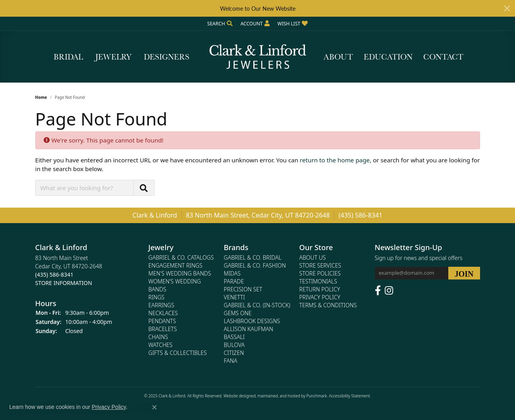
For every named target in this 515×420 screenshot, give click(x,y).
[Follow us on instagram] (389, 291)
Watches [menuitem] (161, 345)
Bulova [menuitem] (234, 345)
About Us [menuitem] (313, 257)
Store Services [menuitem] (320, 265)
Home (41, 97)
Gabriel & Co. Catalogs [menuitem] (181, 257)
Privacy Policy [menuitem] (320, 297)
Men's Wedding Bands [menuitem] (180, 273)
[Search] (220, 24)
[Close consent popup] (154, 407)
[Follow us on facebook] (378, 291)
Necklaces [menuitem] (163, 313)
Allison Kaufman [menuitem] (249, 329)
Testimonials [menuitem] (318, 281)
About (338, 57)
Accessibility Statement (349, 396)
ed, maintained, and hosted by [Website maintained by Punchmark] (279, 396)
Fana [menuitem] (231, 361)
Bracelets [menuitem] (163, 329)
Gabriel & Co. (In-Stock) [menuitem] (257, 305)
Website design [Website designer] (237, 396)
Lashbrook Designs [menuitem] (252, 321)
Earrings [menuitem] (161, 305)
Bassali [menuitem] (234, 337)
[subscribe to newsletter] (464, 273)
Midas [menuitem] (232, 273)
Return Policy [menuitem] (320, 289)
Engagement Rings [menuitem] (176, 265)
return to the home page (335, 160)
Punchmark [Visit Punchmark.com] (316, 396)
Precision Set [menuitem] (243, 289)
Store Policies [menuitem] (320, 273)
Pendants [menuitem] (162, 321)
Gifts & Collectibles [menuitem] (178, 353)
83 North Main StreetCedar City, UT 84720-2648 (69, 270)
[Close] (507, 8)
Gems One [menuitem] (238, 313)
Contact (443, 57)
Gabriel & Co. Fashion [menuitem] (255, 265)
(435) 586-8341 (361, 215)
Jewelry (113, 57)
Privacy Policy (109, 407)
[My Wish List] (293, 24)
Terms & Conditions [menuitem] (328, 305)
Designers (167, 57)
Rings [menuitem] (157, 297)
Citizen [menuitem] (234, 353)
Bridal (68, 57)
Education (388, 57)
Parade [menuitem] (234, 281)
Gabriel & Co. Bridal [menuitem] (253, 257)
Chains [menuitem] (158, 337)
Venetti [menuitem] (234, 297)
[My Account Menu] (255, 24)
